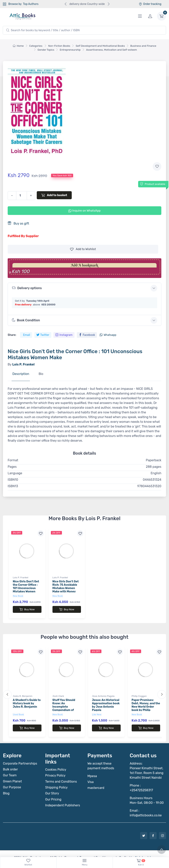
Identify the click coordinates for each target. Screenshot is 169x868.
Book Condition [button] (26, 320)
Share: (12, 335)
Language (15, 473)
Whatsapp (108, 335)
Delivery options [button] (27, 288)
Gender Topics (46, 50)
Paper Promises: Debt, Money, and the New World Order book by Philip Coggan (146, 703)
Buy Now (27, 609)
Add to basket (54, 195)
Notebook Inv (145, 850)
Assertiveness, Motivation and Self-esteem (112, 50)
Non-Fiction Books (59, 46)
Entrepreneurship (70, 50)
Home (18, 46)
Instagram (64, 335)
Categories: (36, 46)
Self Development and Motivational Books (100, 46)
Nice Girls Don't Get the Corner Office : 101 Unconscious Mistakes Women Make (26, 588)
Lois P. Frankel (21, 577)
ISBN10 (13, 480)
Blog (6, 785)
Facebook (87, 335)
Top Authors (31, 4)
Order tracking (150, 4)
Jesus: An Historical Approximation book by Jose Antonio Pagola (106, 701)
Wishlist (83, 249)
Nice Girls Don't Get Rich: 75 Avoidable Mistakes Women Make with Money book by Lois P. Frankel (66, 590)
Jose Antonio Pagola (103, 692)
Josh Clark (58, 692)
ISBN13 (13, 486)
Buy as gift (18, 223)
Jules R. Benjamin (23, 692)
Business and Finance (143, 46)
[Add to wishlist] (157, 166)
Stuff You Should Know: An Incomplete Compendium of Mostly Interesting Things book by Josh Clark (66, 706)
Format (13, 460)
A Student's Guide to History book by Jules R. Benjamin (27, 699)
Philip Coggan (139, 692)
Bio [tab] (41, 374)
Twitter (43, 335)
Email (26, 335)
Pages (12, 467)
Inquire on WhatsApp (84, 211)
